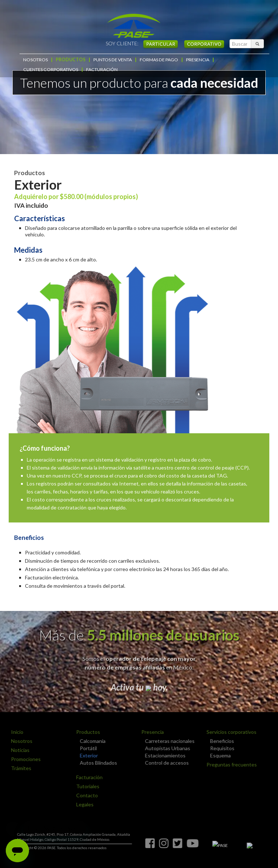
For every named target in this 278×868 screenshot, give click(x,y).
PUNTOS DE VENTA (110, 60)
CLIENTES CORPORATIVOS (238, 60)
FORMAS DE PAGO (155, 60)
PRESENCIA (192, 60)
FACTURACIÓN (38, 70)
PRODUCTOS (69, 60)
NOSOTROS (35, 60)
